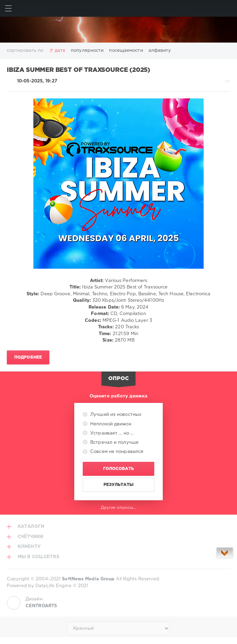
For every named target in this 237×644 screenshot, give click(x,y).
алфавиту (160, 51)
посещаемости (126, 51)
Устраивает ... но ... (111, 433)
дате (60, 51)
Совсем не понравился (116, 452)
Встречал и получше (114, 443)
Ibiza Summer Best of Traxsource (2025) (78, 70)
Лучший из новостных (115, 415)
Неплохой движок (110, 424)
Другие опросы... (119, 508)
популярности (87, 51)
